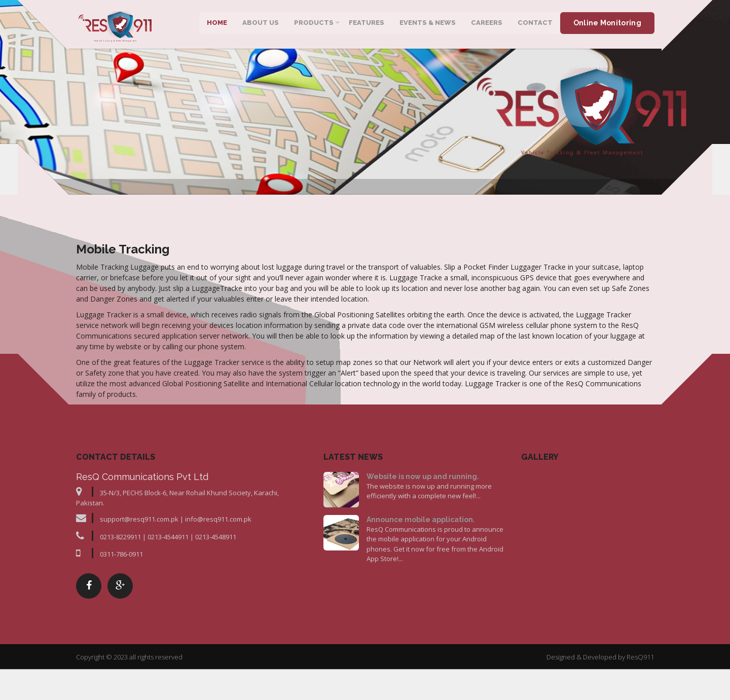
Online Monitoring (607, 25)
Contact (535, 25)
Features (366, 25)
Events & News (427, 25)
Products (313, 25)
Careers (486, 25)
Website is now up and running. (423, 525)
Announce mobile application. (421, 568)
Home (216, 25)
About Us (260, 25)
